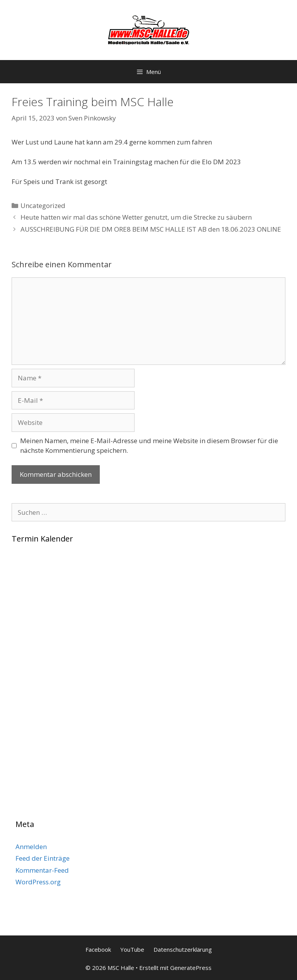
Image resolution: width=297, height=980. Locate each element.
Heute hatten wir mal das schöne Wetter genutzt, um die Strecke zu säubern (136, 217)
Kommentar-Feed (42, 870)
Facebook (98, 949)
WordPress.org (38, 882)
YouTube (132, 949)
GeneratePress (191, 968)
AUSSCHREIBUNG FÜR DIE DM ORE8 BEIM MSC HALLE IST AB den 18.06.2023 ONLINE (151, 229)
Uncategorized (43, 205)
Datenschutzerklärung (183, 949)
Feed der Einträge (43, 858)
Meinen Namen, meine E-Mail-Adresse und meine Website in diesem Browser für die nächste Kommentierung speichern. (149, 446)
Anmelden (31, 847)
